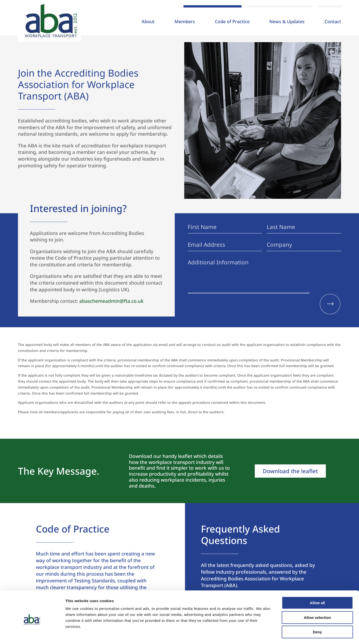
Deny (317, 612)
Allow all (317, 583)
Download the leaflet (290, 471)
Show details (262, 634)
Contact (333, 22)
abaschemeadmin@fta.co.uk (111, 301)
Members (185, 22)
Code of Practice (232, 22)
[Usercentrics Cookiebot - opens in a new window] (32, 634)
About (148, 22)
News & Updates (287, 22)
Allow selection (317, 598)
